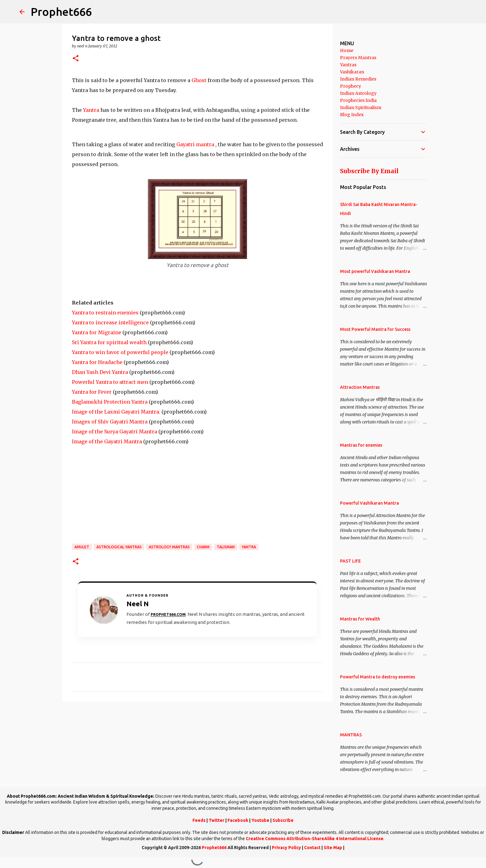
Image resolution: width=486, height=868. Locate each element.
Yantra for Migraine (97, 332)
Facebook (238, 820)
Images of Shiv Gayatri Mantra (110, 422)
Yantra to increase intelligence (110, 322)
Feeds (199, 820)
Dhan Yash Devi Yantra (100, 372)
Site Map (333, 848)
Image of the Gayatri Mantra (107, 441)
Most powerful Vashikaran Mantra (375, 271)
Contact (312, 848)
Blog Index (352, 115)
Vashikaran (352, 72)
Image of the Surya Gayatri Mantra (115, 432)
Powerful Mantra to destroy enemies (378, 677)
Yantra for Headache (97, 362)
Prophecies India (358, 100)
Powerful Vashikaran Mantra (369, 503)
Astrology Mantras (169, 547)
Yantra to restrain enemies (105, 313)
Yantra (91, 110)
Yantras (348, 65)
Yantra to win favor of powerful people (120, 352)
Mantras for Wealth (360, 619)
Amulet (82, 547)
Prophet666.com (168, 614)
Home (347, 50)
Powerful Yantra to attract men (110, 382)
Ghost (199, 80)
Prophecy (351, 86)
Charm (203, 547)
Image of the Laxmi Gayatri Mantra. (116, 412)
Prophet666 (61, 12)
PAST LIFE (350, 561)
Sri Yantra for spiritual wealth (109, 342)
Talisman (226, 547)
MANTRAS (351, 735)
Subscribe (283, 820)
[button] (76, 59)
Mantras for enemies (361, 445)
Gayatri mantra (195, 144)
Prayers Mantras (358, 58)
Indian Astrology (358, 93)
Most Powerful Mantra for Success (375, 329)
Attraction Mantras (360, 387)
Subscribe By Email (369, 171)
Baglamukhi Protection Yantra (110, 402)
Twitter (216, 820)
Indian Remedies (358, 79)
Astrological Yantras (119, 547)
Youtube (260, 820)
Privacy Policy (286, 848)
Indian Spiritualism (361, 107)
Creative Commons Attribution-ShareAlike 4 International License (315, 839)
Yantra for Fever (92, 392)
